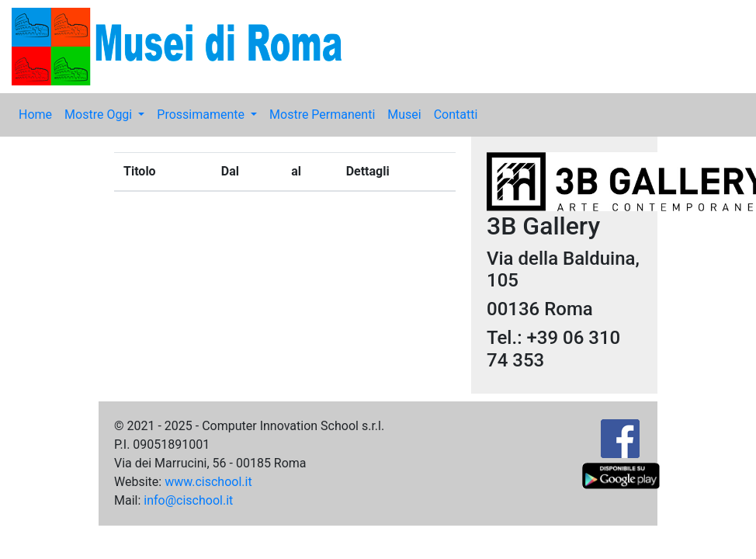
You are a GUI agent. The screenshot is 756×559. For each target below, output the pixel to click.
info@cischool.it (188, 500)
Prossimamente (202, 115)
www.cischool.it (208, 482)
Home (35, 115)
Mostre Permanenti (322, 115)
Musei (404, 115)
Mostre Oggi (100, 115)
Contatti (456, 115)
